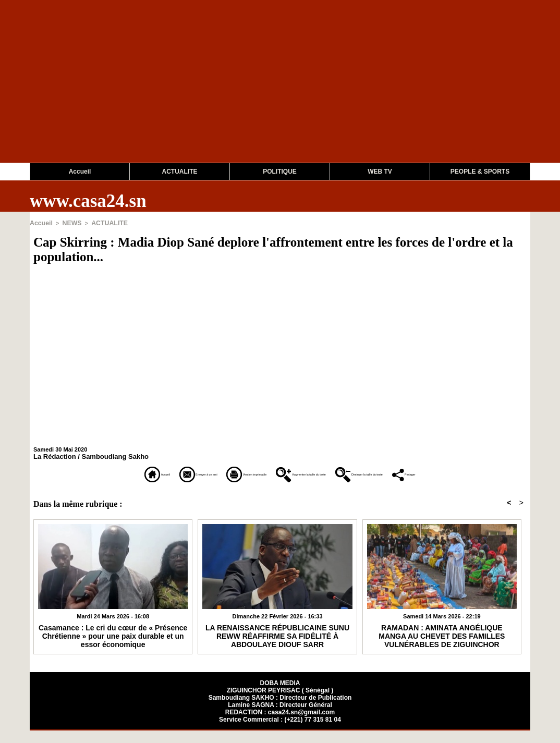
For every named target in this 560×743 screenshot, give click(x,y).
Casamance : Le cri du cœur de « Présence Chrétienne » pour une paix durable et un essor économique (113, 647)
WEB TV (380, 172)
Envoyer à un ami (130, 473)
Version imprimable (225, 473)
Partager (280, 487)
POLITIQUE (280, 172)
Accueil (80, 172)
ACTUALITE (180, 172)
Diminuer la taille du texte (462, 473)
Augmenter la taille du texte (338, 473)
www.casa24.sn (88, 201)
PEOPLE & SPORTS (480, 172)
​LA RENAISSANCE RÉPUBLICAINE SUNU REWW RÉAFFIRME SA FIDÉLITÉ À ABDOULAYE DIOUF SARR (277, 647)
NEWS (69, 223)
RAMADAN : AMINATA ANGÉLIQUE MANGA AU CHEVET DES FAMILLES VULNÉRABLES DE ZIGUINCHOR (442, 647)
